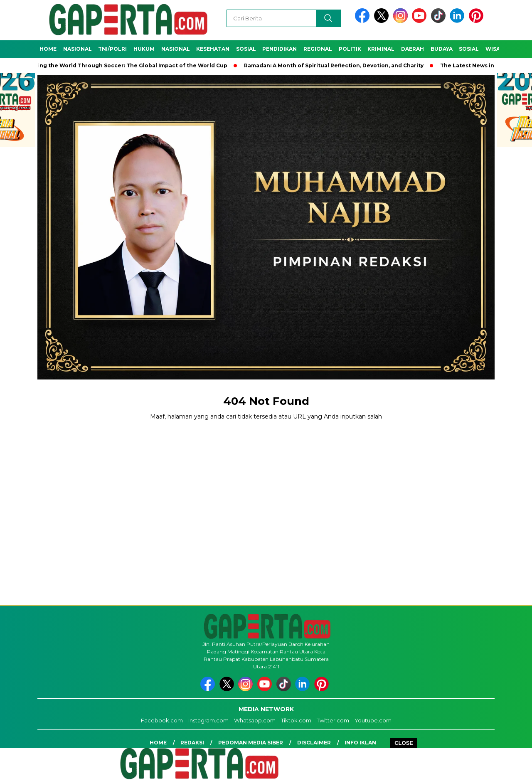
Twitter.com (333, 720)
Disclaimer (314, 743)
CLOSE (404, 743)
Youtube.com (373, 720)
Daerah (413, 49)
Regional (318, 49)
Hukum (144, 49)
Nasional (78, 49)
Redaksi (192, 743)
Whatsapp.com (255, 720)
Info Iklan (360, 743)
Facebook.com (162, 720)
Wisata (496, 49)
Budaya (442, 49)
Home (48, 49)
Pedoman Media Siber (251, 743)
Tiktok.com (296, 720)
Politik (350, 49)
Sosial (246, 49)
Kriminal (381, 49)
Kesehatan (213, 49)
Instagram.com (208, 720)
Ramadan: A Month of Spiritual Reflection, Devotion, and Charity (336, 65)
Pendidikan (280, 49)
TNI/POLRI (112, 49)
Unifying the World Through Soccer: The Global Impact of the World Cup (128, 65)
